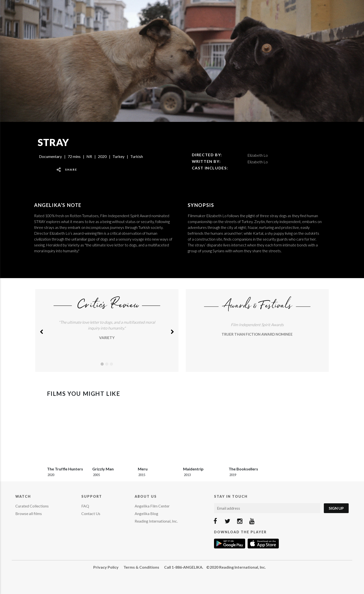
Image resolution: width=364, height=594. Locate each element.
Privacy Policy (106, 567)
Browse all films (29, 513)
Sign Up (336, 508)
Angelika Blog (146, 513)
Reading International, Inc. (156, 521)
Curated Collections (32, 506)
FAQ (85, 506)
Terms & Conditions (141, 567)
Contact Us (91, 513)
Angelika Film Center (152, 506)
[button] (41, 331)
